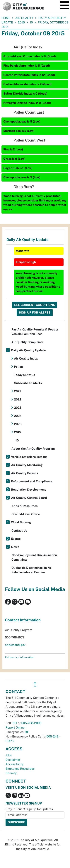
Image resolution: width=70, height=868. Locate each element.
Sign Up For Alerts (35, 313)
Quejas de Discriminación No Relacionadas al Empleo (31, 570)
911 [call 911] (27, 732)
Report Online (15, 728)
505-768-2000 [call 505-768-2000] (31, 723)
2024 (18, 416)
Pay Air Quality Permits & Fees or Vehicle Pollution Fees (35, 332)
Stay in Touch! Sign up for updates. (30, 809)
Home (6, 18)
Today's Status (24, 375)
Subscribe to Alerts (28, 383)
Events (16, 539)
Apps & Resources (24, 506)
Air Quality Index (26, 359)
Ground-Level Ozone (26, 514)
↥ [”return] (35, 684)
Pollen (18, 367)
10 (31, 22)
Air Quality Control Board (29, 498)
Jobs (9, 755)
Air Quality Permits (25, 473)
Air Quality (24, 18)
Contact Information (23, 620)
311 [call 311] (15, 723)
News (15, 547)
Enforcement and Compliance (32, 481)
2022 (18, 399)
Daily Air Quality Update (28, 350)
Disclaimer (13, 760)
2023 (18, 408)
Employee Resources (20, 769)
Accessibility (14, 764)
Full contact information (19, 657)
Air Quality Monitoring (27, 465)
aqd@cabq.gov (15, 645)
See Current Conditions (35, 305)
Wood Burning (21, 522)
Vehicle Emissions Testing (29, 457)
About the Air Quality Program (33, 449)
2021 (17, 391)
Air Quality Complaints (27, 342)
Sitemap (11, 773)
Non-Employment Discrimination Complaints (34, 557)
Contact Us (19, 531)
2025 (18, 424)
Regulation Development (28, 490)
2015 (21, 22)
